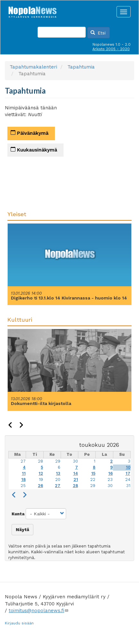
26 (40, 486)
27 (23, 461)
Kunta (18, 514)
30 (75, 461)
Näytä (22, 529)
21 (76, 479)
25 (23, 486)
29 (58, 461)
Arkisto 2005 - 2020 (111, 49)
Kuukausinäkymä (34, 150)
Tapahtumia (81, 67)
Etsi (98, 33)
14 (76, 473)
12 (41, 473)
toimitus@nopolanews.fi (39, 611)
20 (58, 479)
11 (24, 473)
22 (93, 479)
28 (40, 461)
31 (128, 486)
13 (58, 473)
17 (128, 473)
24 (128, 479)
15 (93, 473)
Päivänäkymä (30, 133)
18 (23, 479)
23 (110, 479)
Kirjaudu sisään (19, 623)
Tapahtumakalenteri (33, 67)
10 (128, 467)
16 (110, 473)
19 (41, 479)
